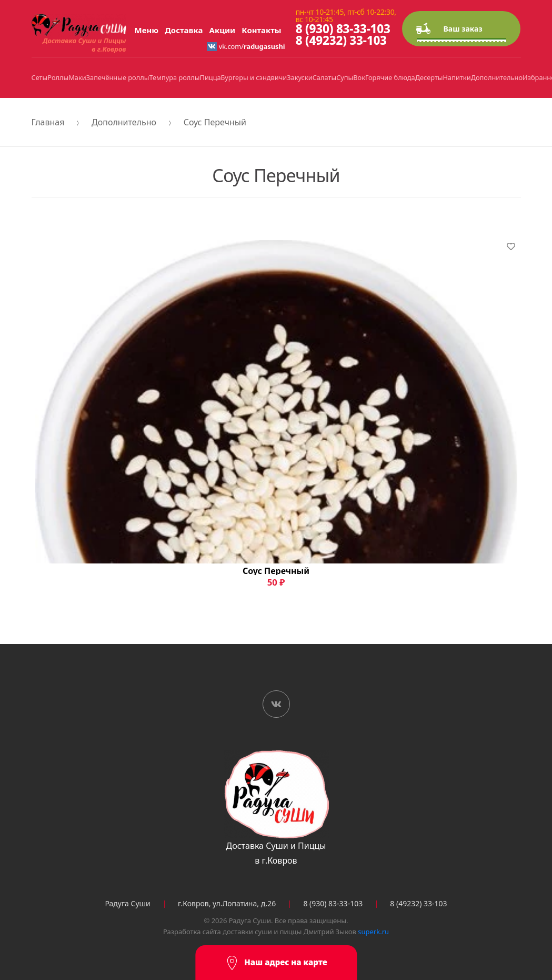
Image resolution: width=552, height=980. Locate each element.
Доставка (184, 30)
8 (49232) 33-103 (341, 40)
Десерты (429, 77)
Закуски (299, 77)
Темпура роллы (174, 77)
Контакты (261, 30)
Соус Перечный (215, 122)
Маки (77, 77)
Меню (147, 30)
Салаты (324, 77)
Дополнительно (497, 77)
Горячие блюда (390, 77)
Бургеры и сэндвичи (254, 77)
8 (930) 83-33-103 (343, 29)
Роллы (58, 77)
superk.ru (373, 932)
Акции (223, 30)
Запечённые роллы (118, 77)
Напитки (457, 77)
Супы (345, 77)
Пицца (210, 77)
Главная (48, 122)
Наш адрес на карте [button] (276, 963)
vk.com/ (246, 46)
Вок (359, 77)
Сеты (40, 77)
